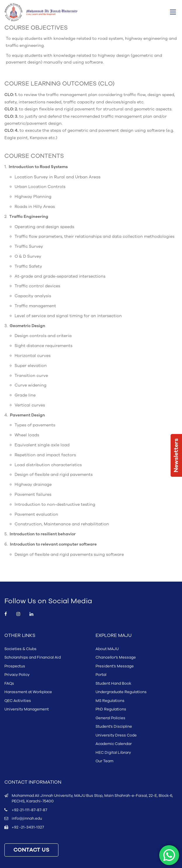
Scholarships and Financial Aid (33, 657)
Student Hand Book (113, 684)
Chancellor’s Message (116, 657)
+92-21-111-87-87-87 (29, 810)
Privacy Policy (17, 675)
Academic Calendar (114, 744)
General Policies (110, 718)
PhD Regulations (111, 709)
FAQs (9, 684)
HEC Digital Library (113, 753)
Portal (101, 675)
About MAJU (107, 649)
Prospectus (15, 666)
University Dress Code (116, 735)
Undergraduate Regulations (121, 692)
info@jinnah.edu (27, 819)
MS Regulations (110, 701)
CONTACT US (31, 850)
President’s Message (115, 666)
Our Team (104, 761)
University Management (27, 709)
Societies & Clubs (20, 649)
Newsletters (176, 455)
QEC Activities (18, 701)
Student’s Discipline (114, 727)
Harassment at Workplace (28, 692)
